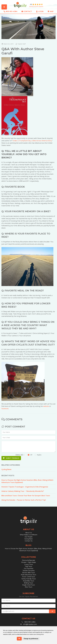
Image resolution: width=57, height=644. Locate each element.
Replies (38, 455)
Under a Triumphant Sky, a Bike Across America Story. (32, 141)
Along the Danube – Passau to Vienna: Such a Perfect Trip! (24, 500)
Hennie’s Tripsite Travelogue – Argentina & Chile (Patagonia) (25, 487)
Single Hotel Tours (28, 585)
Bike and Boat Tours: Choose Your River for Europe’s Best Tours (26, 496)
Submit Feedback (11, 458)
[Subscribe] (52, 611)
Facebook (5, 409)
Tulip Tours (28, 566)
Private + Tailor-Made (29, 562)
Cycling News (6, 469)
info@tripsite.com (30, 624)
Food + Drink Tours (28, 577)
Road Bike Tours (28, 581)
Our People (29, 537)
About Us (28, 533)
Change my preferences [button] (31, 639)
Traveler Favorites (29, 571)
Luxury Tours (29, 564)
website (46, 406)
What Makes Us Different (29, 535)
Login (40, 11)
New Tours (29, 587)
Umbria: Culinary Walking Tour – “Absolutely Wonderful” (23, 491)
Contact (27, 11)
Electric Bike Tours (29, 573)
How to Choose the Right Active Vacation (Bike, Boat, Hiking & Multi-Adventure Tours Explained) (28, 481)
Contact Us (29, 541)
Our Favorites (29, 569)
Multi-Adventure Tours (28, 575)
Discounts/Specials (28, 560)
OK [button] (19, 639)
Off (35, 455)
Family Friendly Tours (29, 579)
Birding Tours (28, 583)
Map (50, 11)
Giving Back (28, 539)
